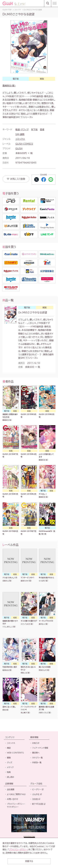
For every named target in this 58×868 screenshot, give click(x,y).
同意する (29, 861)
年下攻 (34, 130)
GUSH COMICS (24, 144)
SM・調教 (20, 134)
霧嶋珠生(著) (9, 86)
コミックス (20, 139)
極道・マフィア (22, 130)
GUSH (19, 149)
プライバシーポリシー (18, 850)
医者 (42, 130)
